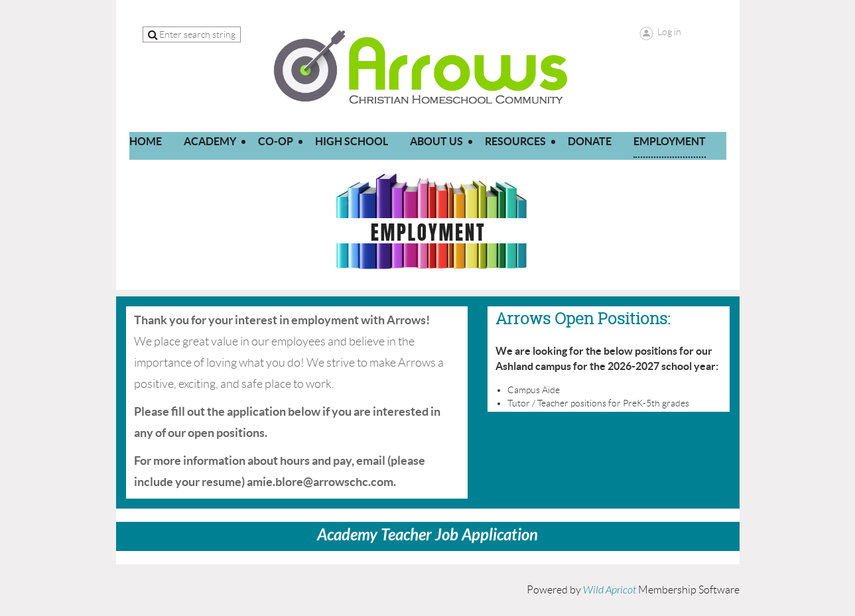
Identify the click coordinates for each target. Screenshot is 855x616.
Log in (669, 32)
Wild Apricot (610, 590)
